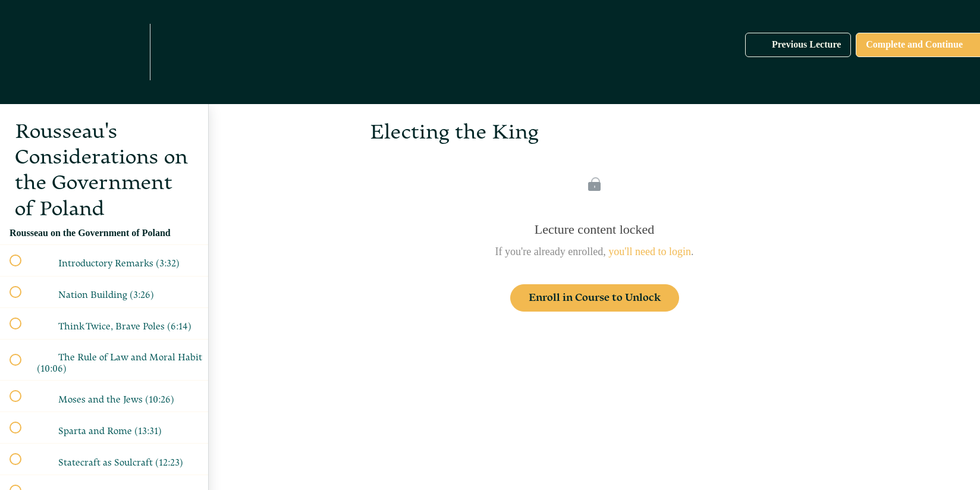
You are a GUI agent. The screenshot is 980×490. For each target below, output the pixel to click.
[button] (46, 52)
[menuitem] (128, 52)
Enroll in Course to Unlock (595, 298)
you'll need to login (650, 252)
